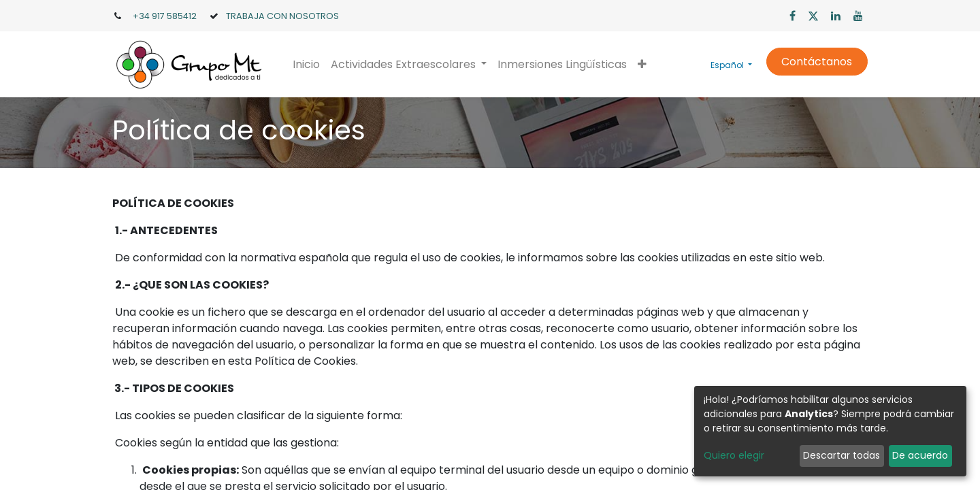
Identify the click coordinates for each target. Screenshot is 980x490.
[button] (642, 65)
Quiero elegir (734, 455)
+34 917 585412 (165, 16)
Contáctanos (817, 62)
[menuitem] (306, 65)
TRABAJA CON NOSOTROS (282, 16)
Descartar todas (842, 455)
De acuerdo (920, 455)
